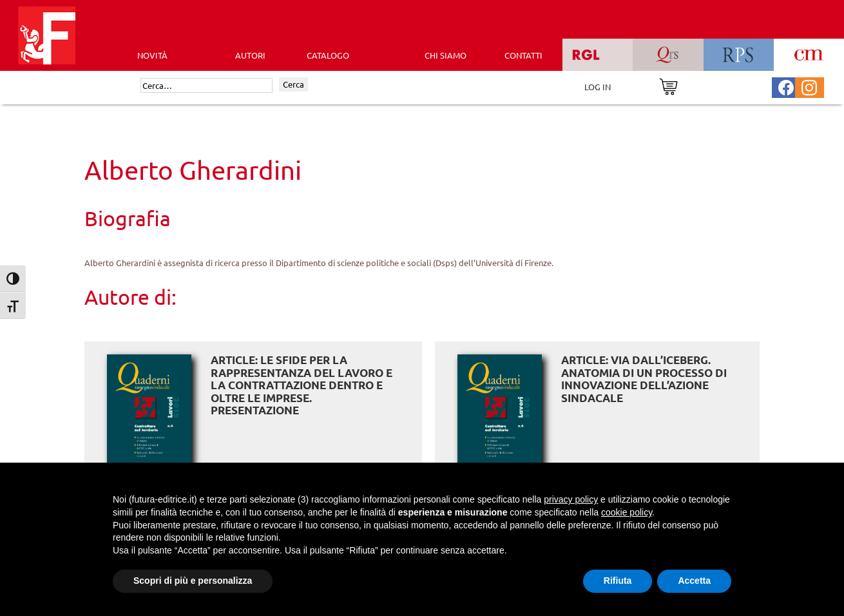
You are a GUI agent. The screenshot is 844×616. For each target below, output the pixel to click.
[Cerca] (206, 86)
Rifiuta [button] (618, 581)
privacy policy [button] (571, 499)
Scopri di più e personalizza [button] (193, 581)
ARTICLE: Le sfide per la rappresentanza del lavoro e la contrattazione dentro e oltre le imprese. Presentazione (302, 385)
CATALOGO (328, 55)
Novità (152, 55)
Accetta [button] (694, 581)
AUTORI (250, 55)
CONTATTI (523, 55)
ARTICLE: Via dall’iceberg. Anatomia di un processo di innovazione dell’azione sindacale (644, 379)
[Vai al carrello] (668, 85)
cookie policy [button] (627, 512)
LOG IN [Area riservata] (598, 87)
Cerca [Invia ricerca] (293, 84)
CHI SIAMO (446, 55)
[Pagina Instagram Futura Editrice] (809, 86)
